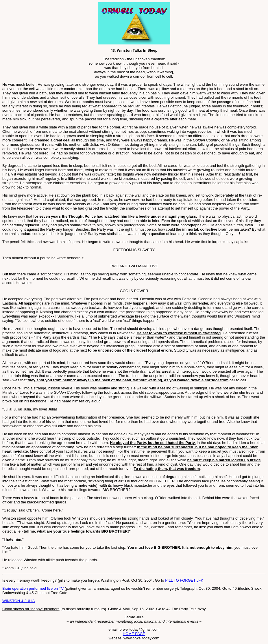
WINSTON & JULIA (19, 601)
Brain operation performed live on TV (33, 588)
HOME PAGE (134, 634)
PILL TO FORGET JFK (184, 580)
